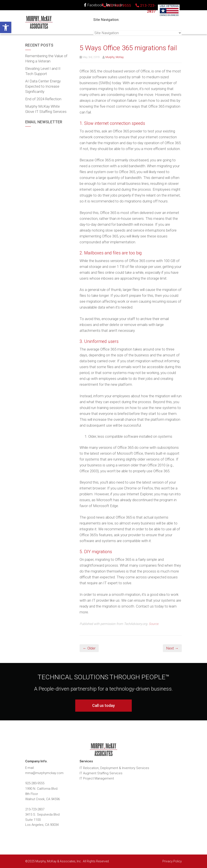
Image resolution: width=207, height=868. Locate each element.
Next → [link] (172, 648)
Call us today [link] (103, 705)
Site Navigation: (106, 20)
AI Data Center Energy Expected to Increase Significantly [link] (43, 86)
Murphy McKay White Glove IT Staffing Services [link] (46, 109)
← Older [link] (89, 648)
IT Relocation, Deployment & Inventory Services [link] (114, 768)
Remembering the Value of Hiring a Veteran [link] (46, 58)
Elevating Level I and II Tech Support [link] (43, 71)
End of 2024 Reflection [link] (43, 99)
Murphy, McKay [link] (115, 57)
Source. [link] (154, 624)
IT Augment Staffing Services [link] (101, 773)
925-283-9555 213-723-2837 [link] (129, 8)
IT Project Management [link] (97, 778)
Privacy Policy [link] (172, 861)
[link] (6, 27)
